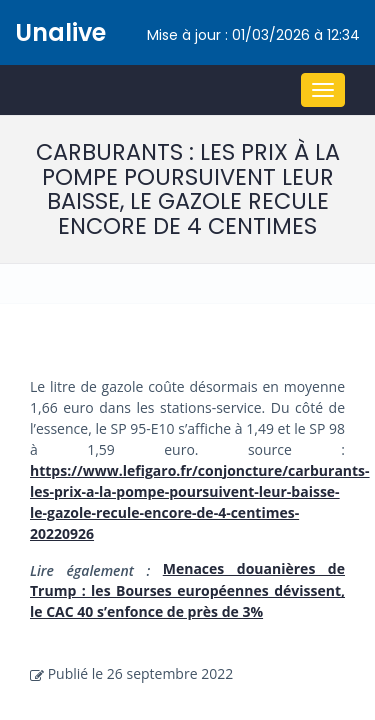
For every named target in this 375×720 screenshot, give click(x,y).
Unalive (60, 32)
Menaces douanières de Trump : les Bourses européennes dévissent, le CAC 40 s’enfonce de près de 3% (187, 590)
